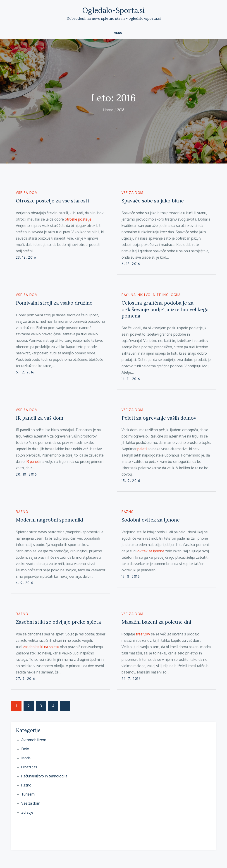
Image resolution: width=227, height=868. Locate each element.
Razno (22, 512)
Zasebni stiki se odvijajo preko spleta (58, 622)
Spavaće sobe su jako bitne (153, 201)
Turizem (28, 794)
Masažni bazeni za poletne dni (156, 622)
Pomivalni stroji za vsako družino (54, 303)
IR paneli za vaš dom (40, 418)
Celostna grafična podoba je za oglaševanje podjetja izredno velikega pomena (165, 309)
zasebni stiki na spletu (41, 647)
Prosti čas (29, 767)
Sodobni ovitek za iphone (151, 520)
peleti (142, 449)
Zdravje (27, 812)
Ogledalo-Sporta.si (114, 10)
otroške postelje (78, 219)
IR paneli (33, 462)
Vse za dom (27, 193)
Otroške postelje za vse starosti (52, 201)
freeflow (143, 634)
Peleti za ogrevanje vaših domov (159, 418)
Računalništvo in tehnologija (151, 295)
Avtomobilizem (34, 740)
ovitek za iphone (151, 551)
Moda (26, 758)
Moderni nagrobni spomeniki (49, 520)
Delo (25, 749)
